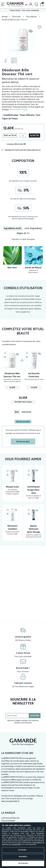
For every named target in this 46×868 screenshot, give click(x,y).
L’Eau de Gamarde (8, 821)
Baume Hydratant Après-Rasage (34, 529)
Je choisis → (23, 850)
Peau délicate (31, 17)
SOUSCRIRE (35, 716)
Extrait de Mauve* (34, 268)
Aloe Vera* (12, 268)
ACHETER (34, 135)
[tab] (13, 229)
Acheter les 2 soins (23, 402)
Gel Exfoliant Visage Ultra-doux (34, 490)
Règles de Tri (23, 233)
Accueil (5, 17)
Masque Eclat (12, 487)
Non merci (23, 857)
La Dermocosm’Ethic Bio (10, 818)
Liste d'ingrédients (33, 228)
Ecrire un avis (23, 422)
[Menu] (3, 4)
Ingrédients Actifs (13, 228)
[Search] (36, 4)
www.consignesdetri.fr (10, 801)
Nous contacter (23, 672)
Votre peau (16, 17)
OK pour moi (23, 863)
